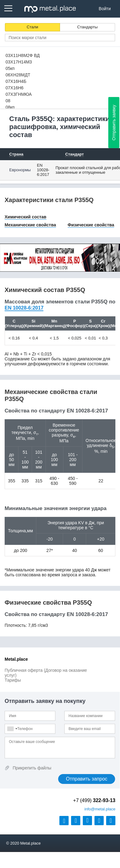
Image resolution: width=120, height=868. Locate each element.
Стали (32, 27)
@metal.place (100, 809)
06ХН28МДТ (18, 75)
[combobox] (12, 729)
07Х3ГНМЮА (19, 94)
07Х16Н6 (14, 88)
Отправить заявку (114, 123)
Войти (105, 9)
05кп (10, 68)
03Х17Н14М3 (19, 62)
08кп (10, 107)
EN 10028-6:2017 (43, 170)
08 (8, 101)
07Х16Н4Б (16, 81)
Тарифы (13, 680)
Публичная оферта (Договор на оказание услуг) (46, 673)
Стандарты (88, 27)
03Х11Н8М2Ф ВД (23, 55)
